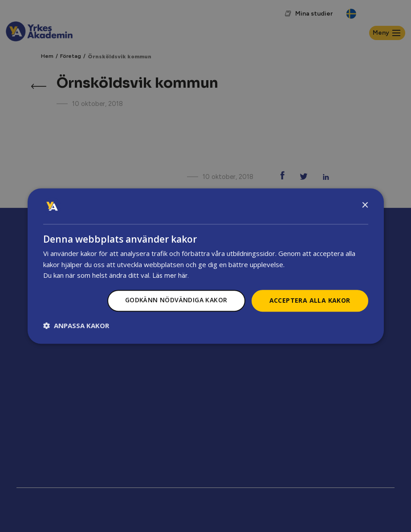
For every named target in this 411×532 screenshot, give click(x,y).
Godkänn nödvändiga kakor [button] (176, 300)
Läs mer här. (171, 276)
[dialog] (206, 266)
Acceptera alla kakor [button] (310, 301)
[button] (76, 325)
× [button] (365, 205)
